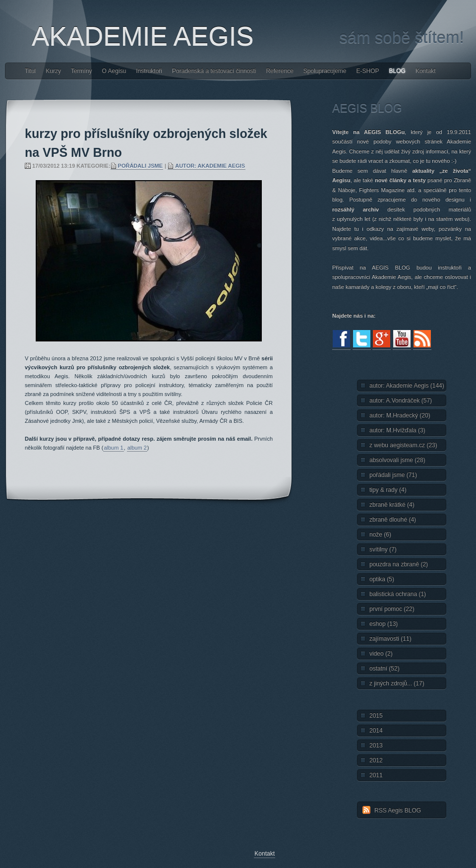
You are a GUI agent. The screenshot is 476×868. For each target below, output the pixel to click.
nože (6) (380, 534)
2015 (376, 716)
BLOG (397, 71)
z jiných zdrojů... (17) (397, 683)
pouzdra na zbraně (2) (399, 564)
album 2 (137, 448)
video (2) (381, 654)
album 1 (113, 448)
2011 (376, 775)
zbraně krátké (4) (392, 505)
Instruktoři (149, 71)
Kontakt (426, 71)
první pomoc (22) (392, 609)
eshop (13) (384, 624)
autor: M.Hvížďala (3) (397, 430)
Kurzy (53, 71)
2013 (376, 745)
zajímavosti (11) (390, 639)
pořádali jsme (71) (393, 475)
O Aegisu (114, 71)
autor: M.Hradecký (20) (400, 415)
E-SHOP (368, 71)
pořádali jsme (140, 166)
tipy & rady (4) (388, 490)
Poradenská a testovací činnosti (214, 71)
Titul (30, 71)
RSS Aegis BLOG (398, 810)
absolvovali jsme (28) (397, 460)
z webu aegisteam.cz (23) (403, 445)
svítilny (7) (383, 549)
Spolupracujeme (325, 71)
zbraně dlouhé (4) (393, 520)
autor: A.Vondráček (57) (401, 401)
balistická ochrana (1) (398, 594)
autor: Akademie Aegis (210, 166)
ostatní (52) (385, 668)
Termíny (82, 71)
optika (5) (382, 579)
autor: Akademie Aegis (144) (407, 386)
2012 (376, 760)
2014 (376, 731)
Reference (279, 71)
